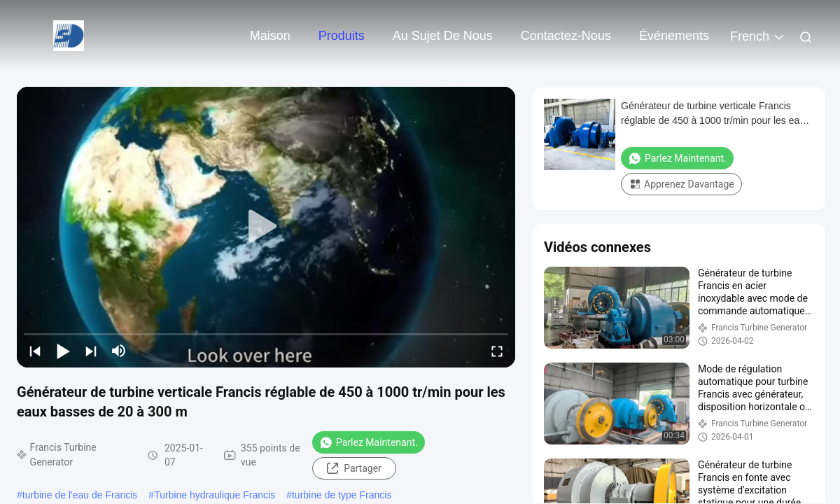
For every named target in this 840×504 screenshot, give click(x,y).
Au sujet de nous (443, 36)
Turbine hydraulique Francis (215, 495)
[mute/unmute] (119, 351)
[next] (91, 351)
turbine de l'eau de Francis (80, 495)
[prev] (35, 351)
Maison (270, 36)
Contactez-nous (566, 36)
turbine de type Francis (342, 495)
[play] (266, 227)
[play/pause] (63, 351)
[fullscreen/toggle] (497, 351)
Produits (342, 36)
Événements (674, 36)
